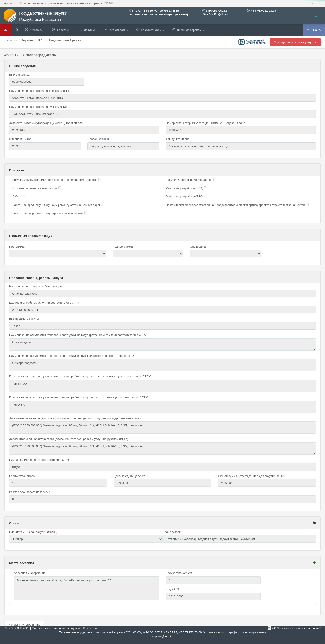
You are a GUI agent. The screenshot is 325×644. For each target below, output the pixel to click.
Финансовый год (20, 139)
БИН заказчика (19, 75)
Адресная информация (30, 573)
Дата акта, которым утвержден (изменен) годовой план (47, 123)
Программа (17, 247)
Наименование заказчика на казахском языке (40, 91)
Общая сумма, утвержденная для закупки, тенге (251, 476)
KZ (312, 3)
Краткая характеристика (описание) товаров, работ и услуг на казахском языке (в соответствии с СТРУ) (80, 376)
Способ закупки (98, 139)
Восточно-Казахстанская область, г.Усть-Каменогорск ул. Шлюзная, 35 (86, 588)
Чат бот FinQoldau (215, 14)
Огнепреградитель (162, 365)
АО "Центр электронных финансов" (296, 628)
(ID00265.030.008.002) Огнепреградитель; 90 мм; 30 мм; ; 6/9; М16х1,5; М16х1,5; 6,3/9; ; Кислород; (162, 428)
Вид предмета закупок (24, 319)
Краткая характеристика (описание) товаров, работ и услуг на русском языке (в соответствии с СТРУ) (79, 397)
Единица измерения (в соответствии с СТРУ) (40, 460)
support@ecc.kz (216, 11)
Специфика (198, 247)
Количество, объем (22, 476)
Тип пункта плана (178, 139)
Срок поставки (172, 532)
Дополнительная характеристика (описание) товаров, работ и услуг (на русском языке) (69, 439)
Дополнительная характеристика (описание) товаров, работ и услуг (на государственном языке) (75, 418)
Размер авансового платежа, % (31, 492)
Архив (8, 3)
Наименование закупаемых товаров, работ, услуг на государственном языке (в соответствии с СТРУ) (78, 335)
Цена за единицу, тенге (130, 476)
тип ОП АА (162, 407)
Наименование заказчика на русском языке (39, 107)
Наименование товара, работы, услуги (35, 286)
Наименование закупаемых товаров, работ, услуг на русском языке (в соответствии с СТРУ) (72, 356)
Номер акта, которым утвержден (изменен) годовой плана (205, 123)
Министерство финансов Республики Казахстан (64, 628)
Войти (314, 30)
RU (320, 3)
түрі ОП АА (162, 386)
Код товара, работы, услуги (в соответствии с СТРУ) (45, 303)
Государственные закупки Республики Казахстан (35, 17)
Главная (11, 40)
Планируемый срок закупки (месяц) (33, 532)
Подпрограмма (123, 247)
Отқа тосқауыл (162, 344)
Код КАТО (172, 589)
